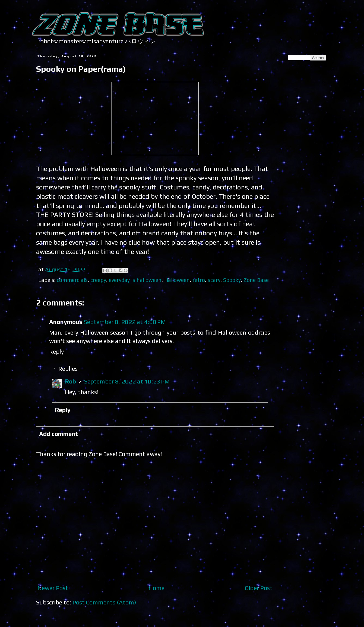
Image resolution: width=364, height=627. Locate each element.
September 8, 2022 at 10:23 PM (127, 381)
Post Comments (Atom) (104, 602)
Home (156, 588)
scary (214, 280)
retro (199, 280)
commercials (72, 280)
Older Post (259, 588)
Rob (70, 381)
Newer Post (53, 588)
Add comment (58, 434)
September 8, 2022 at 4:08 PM (125, 322)
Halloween (177, 280)
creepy (98, 280)
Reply (56, 351)
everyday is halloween (135, 280)
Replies (68, 369)
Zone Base (256, 280)
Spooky (232, 280)
